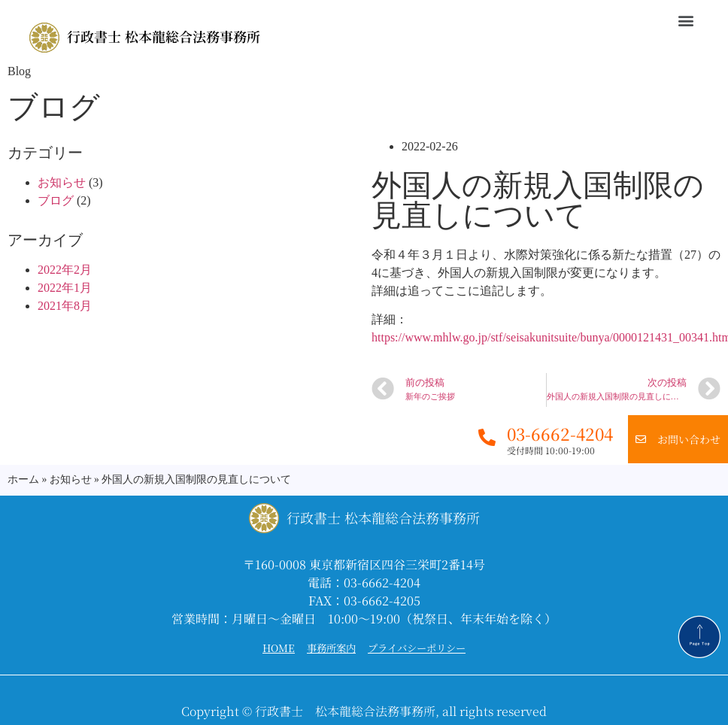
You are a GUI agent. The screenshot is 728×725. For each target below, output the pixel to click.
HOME (279, 648)
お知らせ (62, 182)
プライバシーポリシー (417, 648)
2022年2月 (65, 270)
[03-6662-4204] (487, 437)
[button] (686, 20)
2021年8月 (65, 306)
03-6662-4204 (560, 434)
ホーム (23, 479)
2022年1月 (65, 288)
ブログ (56, 200)
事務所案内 (331, 648)
